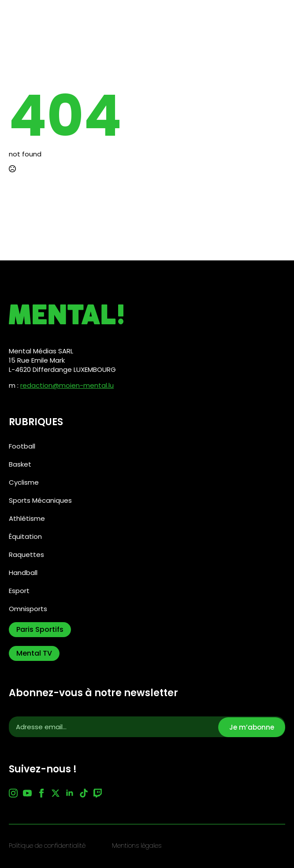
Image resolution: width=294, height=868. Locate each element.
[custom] (84, 793)
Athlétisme (27, 518)
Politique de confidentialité (47, 846)
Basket (20, 464)
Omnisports (28, 609)
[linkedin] (70, 793)
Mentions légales (137, 846)
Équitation (25, 536)
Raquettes (26, 555)
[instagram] (13, 793)
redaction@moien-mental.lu (67, 385)
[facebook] (41, 793)
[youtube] (27, 793)
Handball (23, 573)
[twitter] (56, 793)
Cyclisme (24, 482)
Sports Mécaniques (40, 500)
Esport (19, 591)
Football (22, 446)
